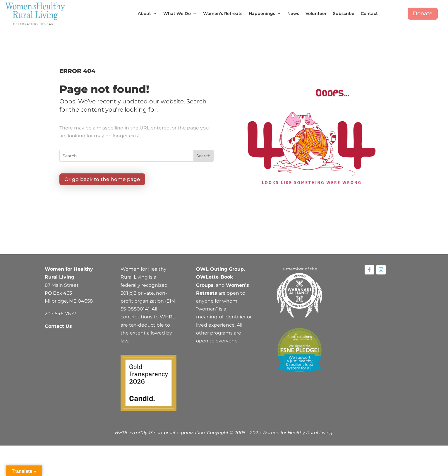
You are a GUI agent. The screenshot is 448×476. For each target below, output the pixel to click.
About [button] (144, 13)
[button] (203, 156)
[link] (35, 14)
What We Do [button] (177, 13)
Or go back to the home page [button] (104, 180)
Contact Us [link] (58, 326)
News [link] (293, 13)
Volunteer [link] (316, 13)
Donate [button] (423, 13)
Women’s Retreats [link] (223, 13)
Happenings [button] (262, 13)
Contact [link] (369, 13)
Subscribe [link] (344, 13)
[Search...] (127, 156)
